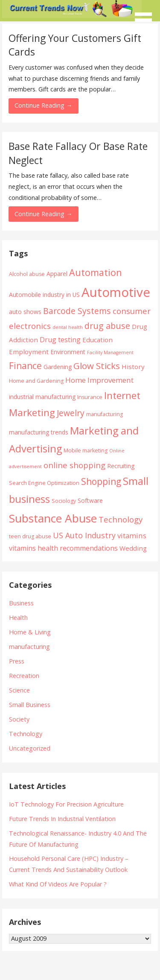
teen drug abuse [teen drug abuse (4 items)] (30, 536)
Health (18, 618)
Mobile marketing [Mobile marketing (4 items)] (86, 450)
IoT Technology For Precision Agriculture (66, 804)
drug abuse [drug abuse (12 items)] (107, 326)
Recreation (24, 676)
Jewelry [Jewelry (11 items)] (71, 413)
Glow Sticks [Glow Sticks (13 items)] (97, 366)
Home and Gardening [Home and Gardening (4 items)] (36, 381)
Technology (26, 734)
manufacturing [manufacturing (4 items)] (105, 414)
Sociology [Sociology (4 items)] (64, 501)
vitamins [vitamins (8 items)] (132, 535)
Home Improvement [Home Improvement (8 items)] (99, 380)
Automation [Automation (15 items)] (96, 272)
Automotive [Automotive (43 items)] (116, 292)
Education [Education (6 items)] (97, 340)
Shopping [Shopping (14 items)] (101, 481)
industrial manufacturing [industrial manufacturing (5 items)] (42, 397)
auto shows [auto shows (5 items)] (25, 312)
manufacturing (29, 647)
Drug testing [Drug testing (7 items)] (60, 340)
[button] (146, 15)
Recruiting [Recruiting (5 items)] (121, 466)
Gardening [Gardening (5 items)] (58, 367)
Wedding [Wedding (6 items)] (133, 548)
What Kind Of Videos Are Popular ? (58, 884)
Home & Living (30, 632)
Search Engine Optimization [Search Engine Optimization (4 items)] (44, 483)
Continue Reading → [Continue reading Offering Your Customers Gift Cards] (43, 105)
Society (19, 719)
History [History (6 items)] (133, 367)
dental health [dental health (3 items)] (68, 327)
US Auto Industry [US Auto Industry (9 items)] (84, 535)
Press (17, 661)
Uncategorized (30, 748)
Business (21, 603)
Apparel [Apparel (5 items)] (57, 274)
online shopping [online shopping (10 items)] (74, 465)
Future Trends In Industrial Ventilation (62, 819)
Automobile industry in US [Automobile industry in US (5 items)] (44, 295)
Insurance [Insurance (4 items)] (90, 397)
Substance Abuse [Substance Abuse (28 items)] (53, 518)
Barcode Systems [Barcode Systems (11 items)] (77, 311)
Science (19, 690)
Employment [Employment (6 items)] (29, 352)
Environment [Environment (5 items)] (68, 352)
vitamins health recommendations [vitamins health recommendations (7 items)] (63, 548)
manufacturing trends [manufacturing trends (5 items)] (39, 432)
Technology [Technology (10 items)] (121, 519)
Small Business (30, 705)
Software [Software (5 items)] (90, 500)
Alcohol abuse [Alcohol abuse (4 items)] (27, 274)
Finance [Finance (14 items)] (25, 365)
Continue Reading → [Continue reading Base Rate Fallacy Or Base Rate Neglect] (43, 214)
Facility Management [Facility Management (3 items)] (110, 352)
